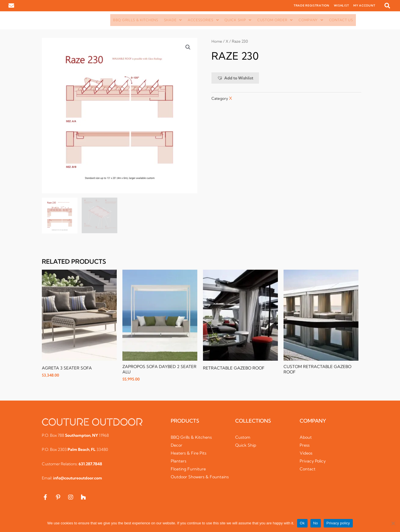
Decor (177, 446)
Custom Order (275, 20)
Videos (306, 454)
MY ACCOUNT (364, 6)
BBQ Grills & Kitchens (136, 20)
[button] (387, 6)
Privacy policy (338, 523)
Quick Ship (238, 20)
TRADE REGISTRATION (312, 6)
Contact (308, 470)
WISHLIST (341, 6)
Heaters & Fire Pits (189, 454)
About (306, 438)
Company (311, 20)
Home (217, 41)
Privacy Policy (313, 462)
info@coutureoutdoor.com (78, 479)
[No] (393, 523)
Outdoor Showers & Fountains (191, 480)
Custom (243, 438)
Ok (302, 523)
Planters (179, 462)
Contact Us (341, 20)
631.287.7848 (90, 464)
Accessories (203, 20)
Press (305, 446)
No (316, 523)
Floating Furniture (189, 470)
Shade (173, 20)
